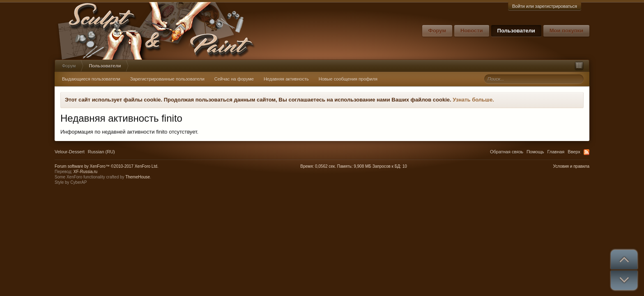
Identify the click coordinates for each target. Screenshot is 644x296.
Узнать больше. (473, 100)
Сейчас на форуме (234, 79)
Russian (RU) (101, 152)
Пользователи (516, 31)
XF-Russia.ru (85, 172)
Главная (556, 152)
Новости (472, 31)
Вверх (574, 152)
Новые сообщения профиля (348, 79)
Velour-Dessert (70, 152)
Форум (437, 31)
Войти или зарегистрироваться (545, 6)
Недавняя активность (286, 79)
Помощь (535, 152)
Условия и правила (571, 166)
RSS (586, 152)
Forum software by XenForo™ (107, 166)
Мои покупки (566, 31)
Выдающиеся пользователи (91, 79)
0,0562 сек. (325, 166)
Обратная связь (507, 152)
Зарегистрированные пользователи (167, 79)
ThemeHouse (138, 177)
